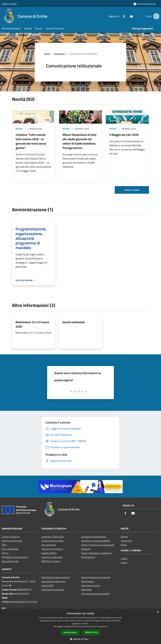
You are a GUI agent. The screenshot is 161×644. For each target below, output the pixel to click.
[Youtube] (128, 16)
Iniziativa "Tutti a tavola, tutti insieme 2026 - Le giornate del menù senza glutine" (31, 141)
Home (47, 54)
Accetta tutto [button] (70, 633)
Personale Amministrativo (15, 557)
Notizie (19, 129)
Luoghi (124, 558)
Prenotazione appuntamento (56, 577)
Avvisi (124, 545)
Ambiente (86, 549)
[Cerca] (156, 16)
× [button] (158, 612)
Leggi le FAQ (48, 585)
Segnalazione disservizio (53, 581)
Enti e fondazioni (10, 549)
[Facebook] (121, 16)
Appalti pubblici (49, 553)
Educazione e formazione (93, 537)
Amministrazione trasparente (96, 577)
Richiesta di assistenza (53, 590)
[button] (80, 639)
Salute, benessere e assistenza (96, 553)
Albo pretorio (88, 581)
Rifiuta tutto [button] (91, 632)
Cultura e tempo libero (53, 541)
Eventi (124, 563)
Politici (5, 553)
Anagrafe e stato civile (53, 537)
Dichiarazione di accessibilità (95, 594)
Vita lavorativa (49, 545)
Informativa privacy (91, 585)
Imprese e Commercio (52, 549)
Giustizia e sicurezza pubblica (96, 541)
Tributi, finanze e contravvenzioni (98, 545)
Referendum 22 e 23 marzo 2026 (32, 324)
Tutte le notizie (132, 190)
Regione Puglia (9, 4)
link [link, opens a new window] (106, 626)
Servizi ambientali (73, 322)
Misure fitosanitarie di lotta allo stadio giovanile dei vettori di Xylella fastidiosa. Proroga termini (79, 141)
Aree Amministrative (12, 541)
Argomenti (60, 54)
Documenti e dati (10, 561)
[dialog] (80, 627)
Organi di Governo (11, 537)
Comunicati (126, 541)
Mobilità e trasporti (51, 561)
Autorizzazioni (88, 557)
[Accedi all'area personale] (144, 4)
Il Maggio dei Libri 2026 (124, 135)
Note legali (86, 590)
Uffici (4, 545)
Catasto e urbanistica (52, 557)
